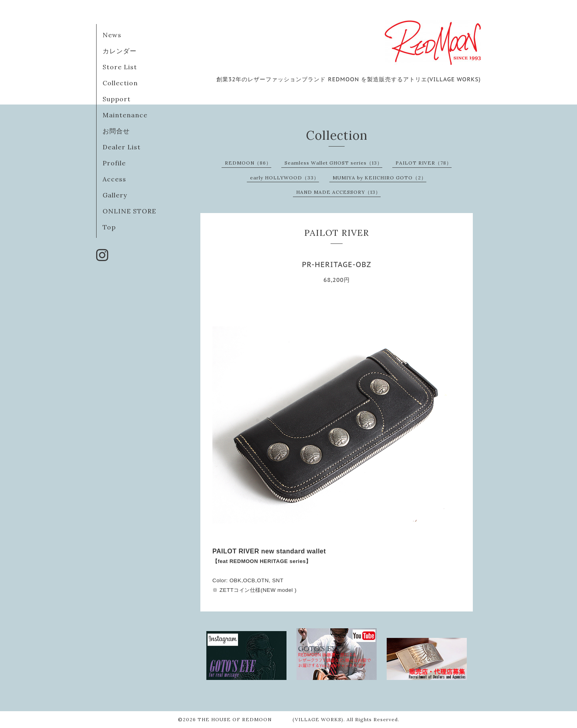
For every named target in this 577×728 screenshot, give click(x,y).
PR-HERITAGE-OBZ (336, 264)
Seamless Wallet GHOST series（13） (333, 163)
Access (114, 179)
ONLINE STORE (129, 211)
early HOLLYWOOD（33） (284, 178)
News (112, 35)
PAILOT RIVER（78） (424, 163)
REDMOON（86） (248, 163)
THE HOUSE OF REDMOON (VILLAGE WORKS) (270, 719)
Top (109, 227)
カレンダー (120, 51)
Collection (120, 83)
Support (117, 99)
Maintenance (125, 115)
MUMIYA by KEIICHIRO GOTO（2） (379, 178)
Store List (120, 67)
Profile (114, 163)
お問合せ (116, 131)
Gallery (115, 195)
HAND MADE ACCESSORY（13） (338, 192)
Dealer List (122, 147)
